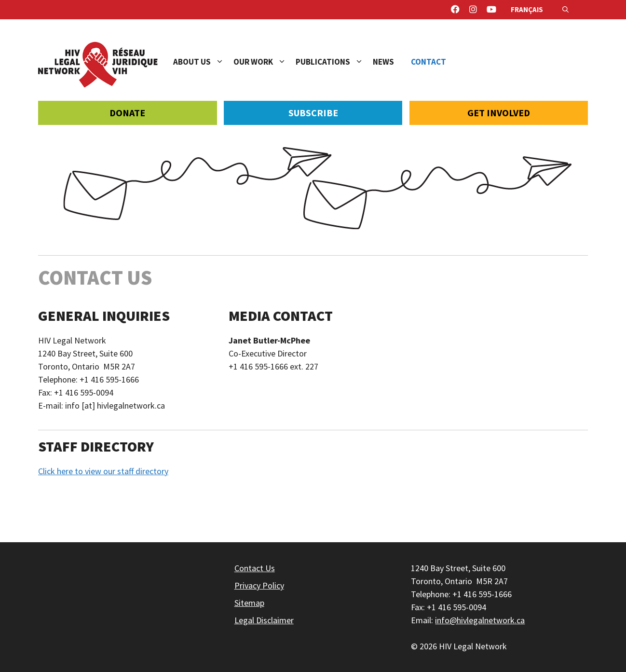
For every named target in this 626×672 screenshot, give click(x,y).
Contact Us (255, 568)
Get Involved (499, 113)
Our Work (265, 62)
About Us (203, 62)
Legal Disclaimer (264, 620)
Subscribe (313, 113)
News (383, 62)
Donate (127, 113)
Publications (334, 62)
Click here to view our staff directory (103, 471)
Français (527, 9)
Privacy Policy (259, 585)
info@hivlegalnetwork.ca (480, 620)
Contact (429, 62)
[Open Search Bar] (565, 10)
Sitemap (249, 603)
